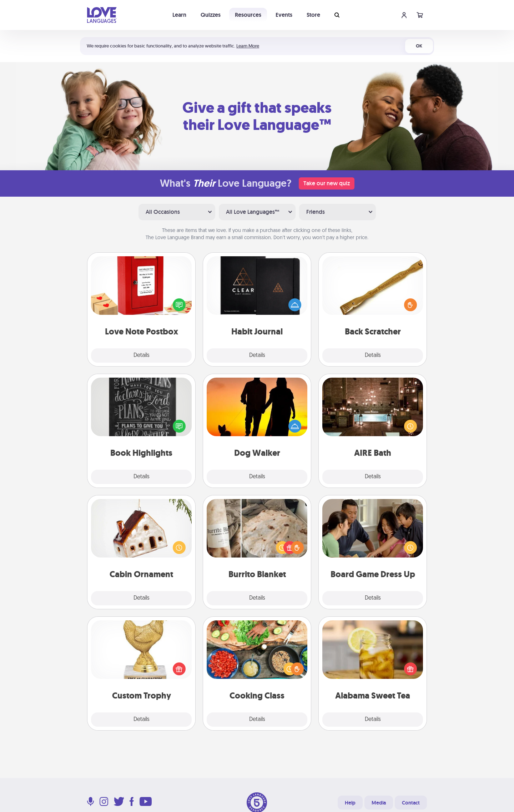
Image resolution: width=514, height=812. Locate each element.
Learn (179, 15)
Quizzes (211, 15)
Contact (411, 803)
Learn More (248, 46)
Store (313, 15)
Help (350, 803)
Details (142, 355)
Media (379, 803)
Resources (248, 15)
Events (284, 15)
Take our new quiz (327, 183)
